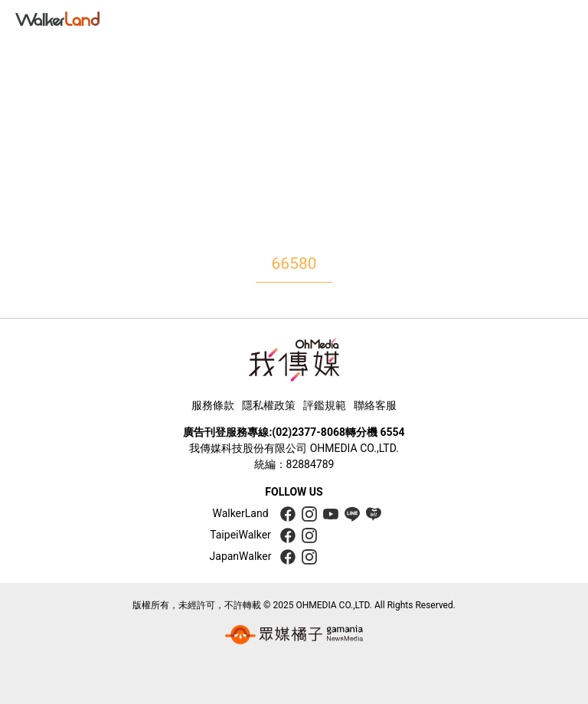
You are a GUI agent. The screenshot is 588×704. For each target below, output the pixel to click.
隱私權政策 (269, 405)
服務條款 (213, 405)
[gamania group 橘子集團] (294, 635)
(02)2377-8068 (309, 432)
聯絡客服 (375, 405)
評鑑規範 (325, 405)
